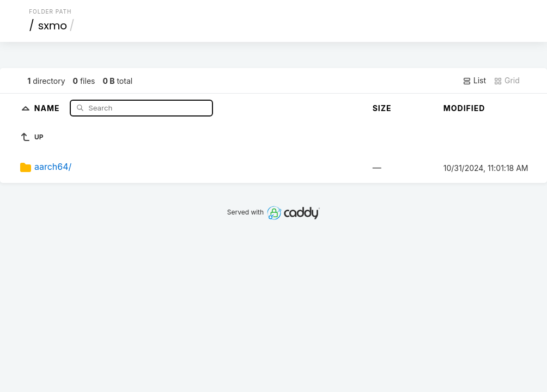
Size (382, 108)
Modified (464, 108)
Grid (507, 81)
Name (48, 108)
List (474, 81)
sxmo (53, 26)
